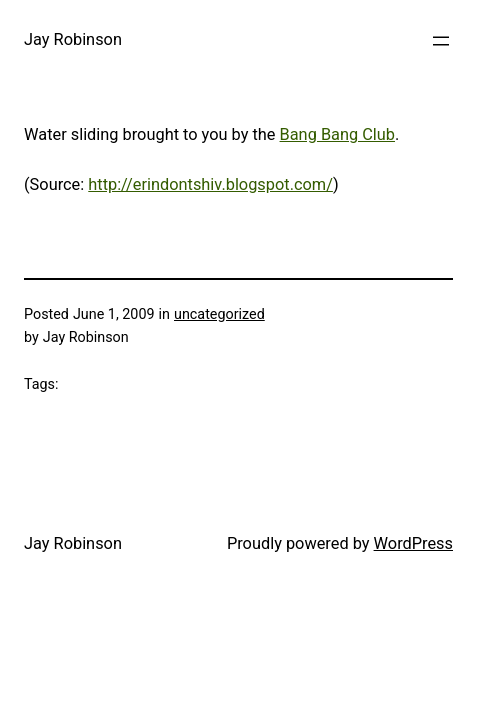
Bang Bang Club (337, 134)
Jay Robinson (73, 39)
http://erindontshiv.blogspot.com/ (210, 184)
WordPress (413, 543)
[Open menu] (441, 41)
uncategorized (219, 314)
